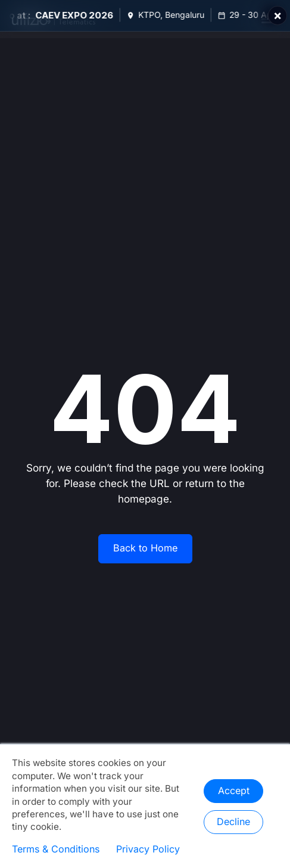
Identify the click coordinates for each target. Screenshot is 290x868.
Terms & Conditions (56, 850)
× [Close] (277, 15)
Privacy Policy (148, 850)
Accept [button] (234, 791)
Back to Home (145, 548)
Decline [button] (233, 822)
